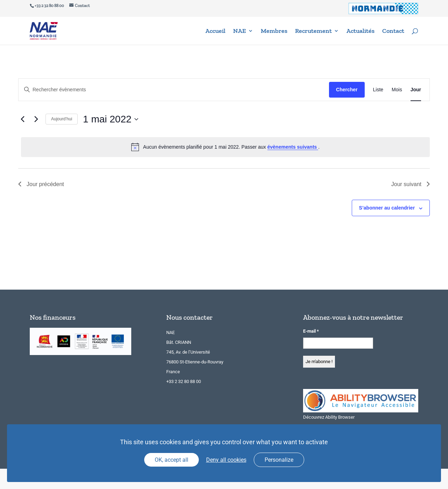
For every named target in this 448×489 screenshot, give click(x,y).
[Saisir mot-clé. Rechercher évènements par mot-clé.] (174, 90)
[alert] (225, 147)
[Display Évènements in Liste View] (378, 90)
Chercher (347, 90)
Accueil (215, 31)
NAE (240, 31)
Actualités (360, 31)
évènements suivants (293, 147)
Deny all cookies (226, 460)
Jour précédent (41, 184)
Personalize (279, 460)
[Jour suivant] (36, 119)
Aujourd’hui (62, 119)
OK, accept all (171, 460)
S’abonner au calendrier (387, 208)
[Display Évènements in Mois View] (397, 90)
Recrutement (313, 31)
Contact (393, 31)
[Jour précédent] (22, 119)
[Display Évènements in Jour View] (416, 90)
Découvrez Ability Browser (329, 417)
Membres (274, 31)
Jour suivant (411, 184)
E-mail (311, 331)
